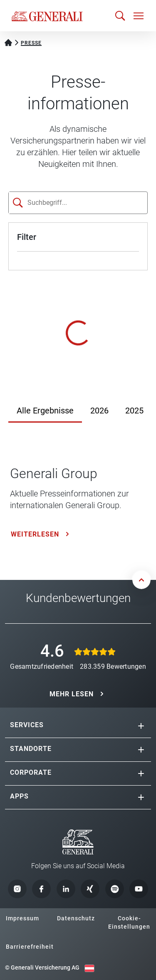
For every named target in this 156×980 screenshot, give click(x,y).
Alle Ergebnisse (45, 411)
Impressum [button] (22, 918)
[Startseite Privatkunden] (8, 42)
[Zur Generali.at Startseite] (47, 16)
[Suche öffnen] (120, 16)
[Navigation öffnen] (139, 16)
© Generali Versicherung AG (42, 967)
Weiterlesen (35, 534)
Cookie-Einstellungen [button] (129, 922)
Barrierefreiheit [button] (30, 947)
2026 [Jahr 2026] (99, 411)
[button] (141, 726)
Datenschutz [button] (76, 918)
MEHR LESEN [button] (72, 694)
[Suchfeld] (63, 203)
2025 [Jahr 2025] (134, 411)
